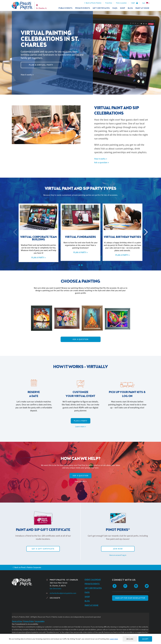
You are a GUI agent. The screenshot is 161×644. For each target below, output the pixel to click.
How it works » (27, 75)
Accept (145, 639)
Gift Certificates (101, 8)
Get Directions (56, 589)
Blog (130, 8)
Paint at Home (142, 8)
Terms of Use (17, 621)
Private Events (83, 8)
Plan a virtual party (41, 65)
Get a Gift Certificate (43, 549)
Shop (123, 8)
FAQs (115, 8)
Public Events (65, 8)
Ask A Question (81, 339)
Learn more (114, 639)
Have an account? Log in (118, 555)
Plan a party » (38, 258)
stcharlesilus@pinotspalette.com (63, 593)
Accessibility (40, 621)
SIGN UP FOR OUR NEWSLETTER (130, 598)
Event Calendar (93, 580)
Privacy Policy (29, 621)
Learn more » (81, 427)
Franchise (109, 3)
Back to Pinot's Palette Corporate (28, 567)
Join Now (118, 549)
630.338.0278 (55, 598)
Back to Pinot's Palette (94, 3)
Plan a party (80, 421)
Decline (130, 639)
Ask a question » (101, 162)
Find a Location (121, 3)
